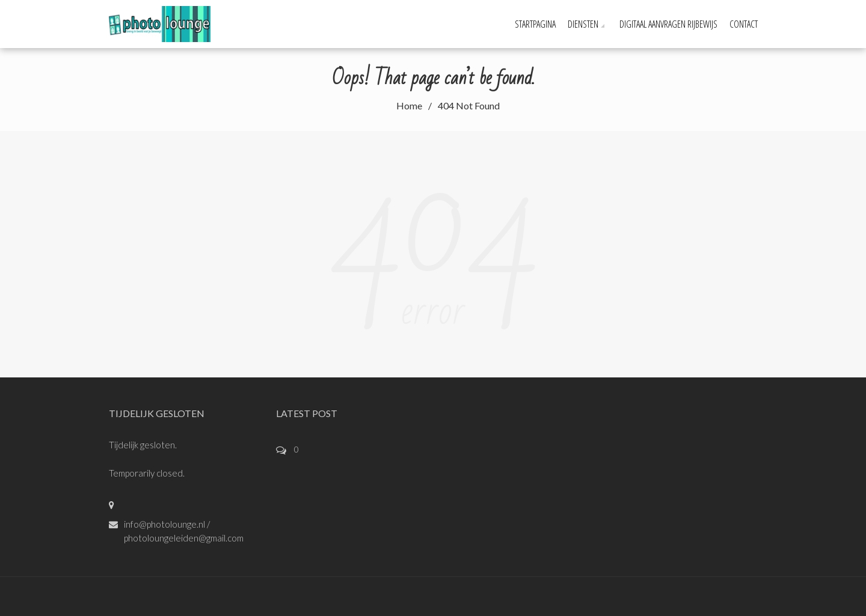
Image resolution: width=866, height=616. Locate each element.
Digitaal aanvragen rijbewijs (668, 24)
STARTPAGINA (535, 24)
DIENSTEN (583, 24)
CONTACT (744, 24)
